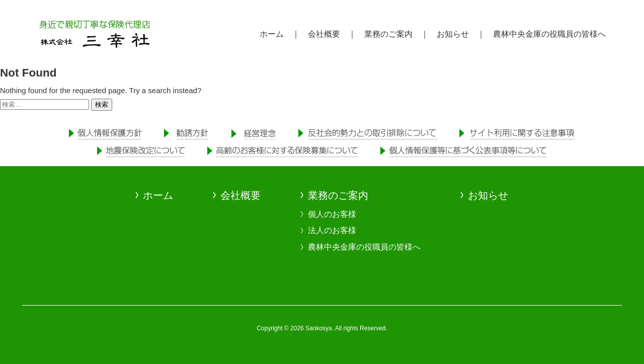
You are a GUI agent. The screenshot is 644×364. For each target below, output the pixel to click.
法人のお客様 (332, 230)
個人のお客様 (332, 214)
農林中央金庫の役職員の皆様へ (364, 247)
